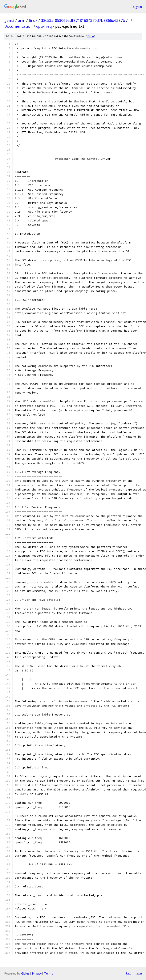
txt (128, 973)
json (138, 973)
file (90, 36)
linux (33, 20)
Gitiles (25, 973)
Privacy (37, 973)
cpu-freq (44, 26)
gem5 (9, 20)
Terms (49, 973)
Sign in (137, 7)
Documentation (18, 26)
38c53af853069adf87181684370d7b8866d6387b (83, 20)
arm (22, 20)
